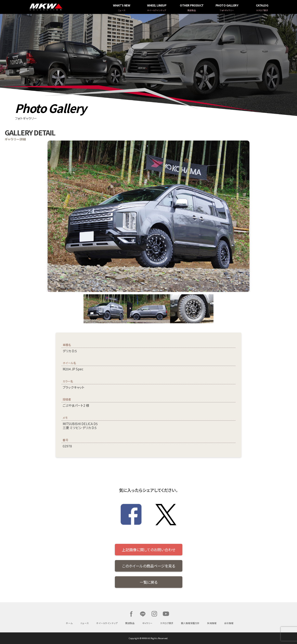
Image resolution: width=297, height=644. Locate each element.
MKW (74, 7)
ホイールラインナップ (107, 623)
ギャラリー (147, 623)
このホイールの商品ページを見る (149, 566)
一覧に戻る (149, 582)
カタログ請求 (167, 623)
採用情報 (212, 623)
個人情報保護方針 (190, 623)
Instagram (154, 614)
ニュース (84, 623)
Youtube (166, 614)
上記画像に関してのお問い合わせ (149, 550)
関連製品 (130, 623)
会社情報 (229, 623)
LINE (143, 614)
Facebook (131, 614)
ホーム (69, 623)
